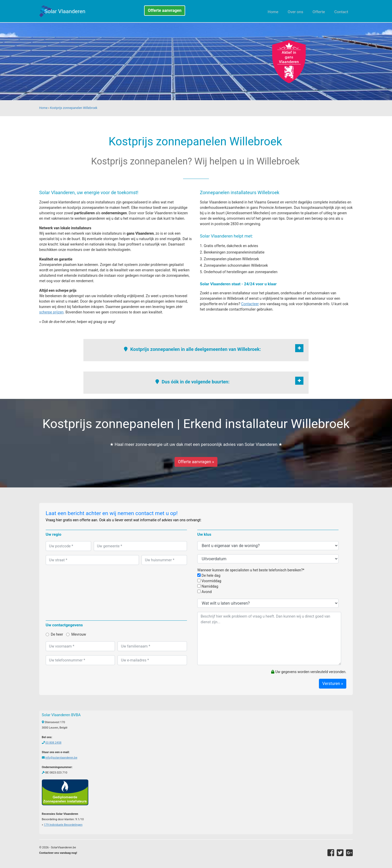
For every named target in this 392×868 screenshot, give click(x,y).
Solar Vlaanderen (65, 11)
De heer (54, 634)
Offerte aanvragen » (196, 462)
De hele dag (209, 575)
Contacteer (250, 304)
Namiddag (208, 586)
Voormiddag (209, 581)
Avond (205, 592)
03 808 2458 (53, 743)
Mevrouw (76, 634)
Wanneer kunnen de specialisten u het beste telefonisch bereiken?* (251, 570)
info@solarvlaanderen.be (61, 758)
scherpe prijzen (52, 312)
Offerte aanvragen (164, 10)
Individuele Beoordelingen (63, 825)
